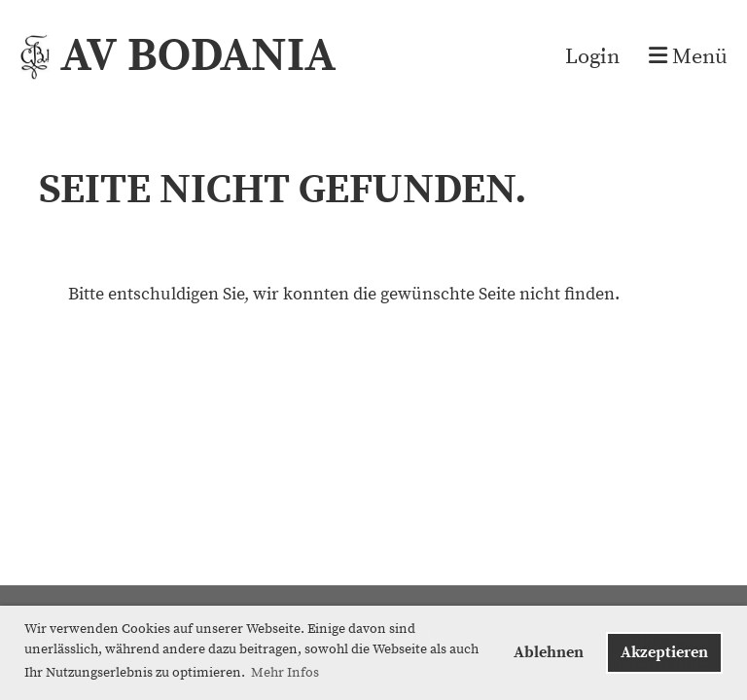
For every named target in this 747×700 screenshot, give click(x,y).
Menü (688, 57)
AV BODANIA (198, 56)
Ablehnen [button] (549, 652)
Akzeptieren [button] (664, 652)
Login (592, 57)
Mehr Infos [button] (285, 673)
